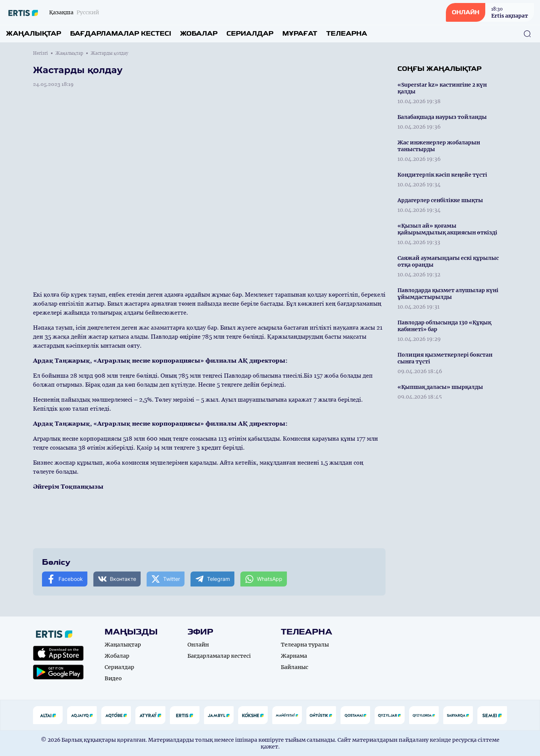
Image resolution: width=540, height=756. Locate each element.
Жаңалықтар (34, 34)
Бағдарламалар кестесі (121, 34)
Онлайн (198, 645)
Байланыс (295, 667)
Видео (113, 678)
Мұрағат (300, 34)
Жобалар (199, 34)
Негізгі (40, 53)
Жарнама (294, 656)
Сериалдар (250, 34)
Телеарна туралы (305, 645)
